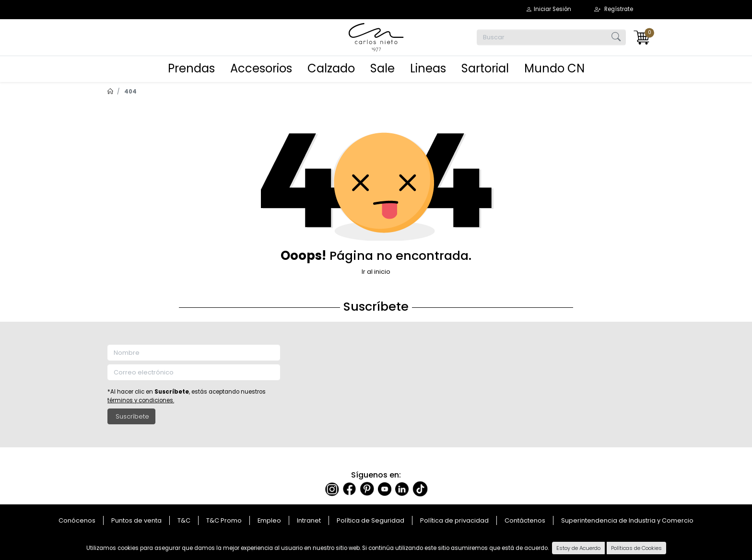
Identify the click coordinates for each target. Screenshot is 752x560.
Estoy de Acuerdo (578, 548)
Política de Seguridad (370, 520)
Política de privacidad (454, 520)
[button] (548, 9)
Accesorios (261, 68)
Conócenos (77, 520)
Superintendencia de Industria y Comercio (627, 520)
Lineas (428, 68)
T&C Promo (224, 520)
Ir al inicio (376, 272)
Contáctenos (525, 520)
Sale (382, 68)
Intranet (309, 520)
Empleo (269, 520)
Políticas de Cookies (636, 548)
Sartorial (485, 68)
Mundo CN (554, 68)
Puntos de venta (136, 520)
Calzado (331, 68)
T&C (184, 520)
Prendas (191, 68)
